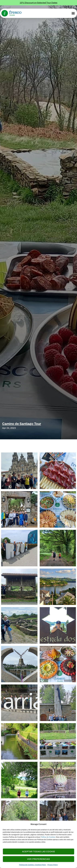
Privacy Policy (53, 865)
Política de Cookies (48, 837)
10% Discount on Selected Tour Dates (38, 3)
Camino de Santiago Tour (22, 424)
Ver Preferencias (38, 859)
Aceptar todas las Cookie (39, 852)
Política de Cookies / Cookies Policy (33, 865)
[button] (73, 13)
